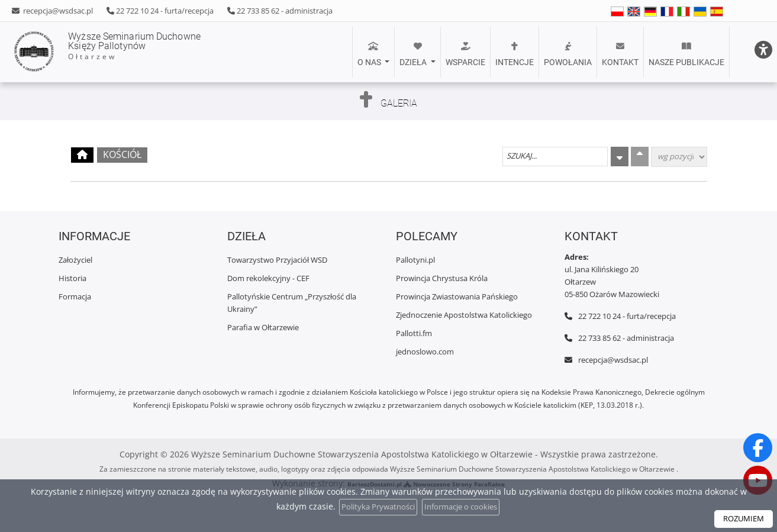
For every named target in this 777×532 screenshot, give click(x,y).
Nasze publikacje (686, 54)
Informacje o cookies (464, 507)
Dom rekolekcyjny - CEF (268, 278)
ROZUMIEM (741, 519)
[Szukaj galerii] (555, 157)
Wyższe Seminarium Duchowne (145, 52)
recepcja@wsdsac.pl (57, 11)
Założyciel (75, 260)
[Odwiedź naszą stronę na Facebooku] (758, 447)
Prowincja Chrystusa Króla (442, 278)
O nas (370, 54)
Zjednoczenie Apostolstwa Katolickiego (464, 315)
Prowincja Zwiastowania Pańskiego (457, 296)
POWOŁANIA (568, 54)
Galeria (399, 101)
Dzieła (414, 54)
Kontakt (620, 54)
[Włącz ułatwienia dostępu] (757, 20)
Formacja (75, 296)
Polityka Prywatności (374, 507)
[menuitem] (373, 52)
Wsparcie (465, 54)
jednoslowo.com (425, 352)
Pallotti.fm (414, 333)
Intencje (515, 54)
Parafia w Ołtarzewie (263, 327)
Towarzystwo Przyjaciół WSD (277, 260)
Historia (72, 278)
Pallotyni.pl (415, 260)
